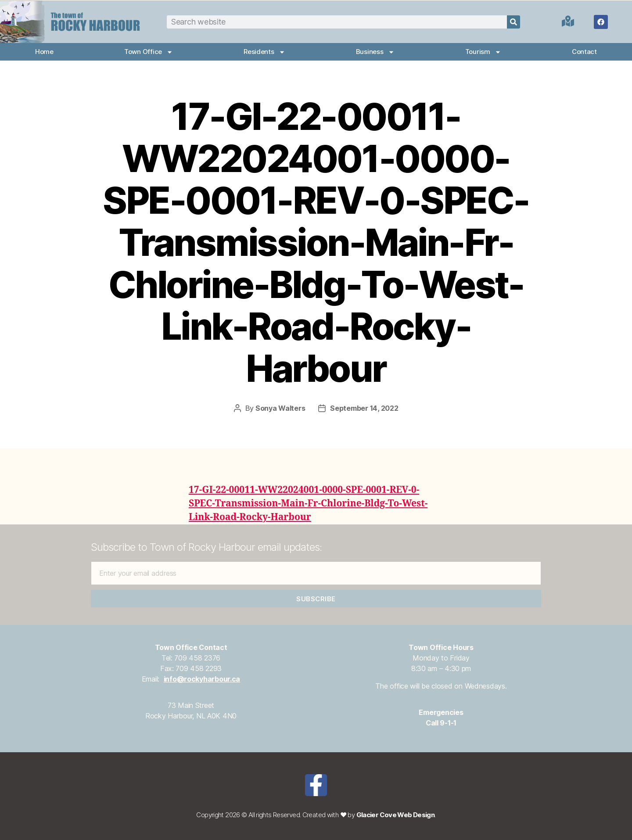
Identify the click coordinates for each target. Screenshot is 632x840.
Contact (584, 52)
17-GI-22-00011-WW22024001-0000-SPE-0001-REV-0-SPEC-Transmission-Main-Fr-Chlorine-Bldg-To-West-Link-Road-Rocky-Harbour (308, 504)
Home (44, 52)
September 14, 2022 (364, 408)
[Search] (513, 22)
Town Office (149, 52)
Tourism (483, 52)
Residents (264, 52)
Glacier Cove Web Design (396, 815)
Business (375, 52)
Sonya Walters (280, 408)
